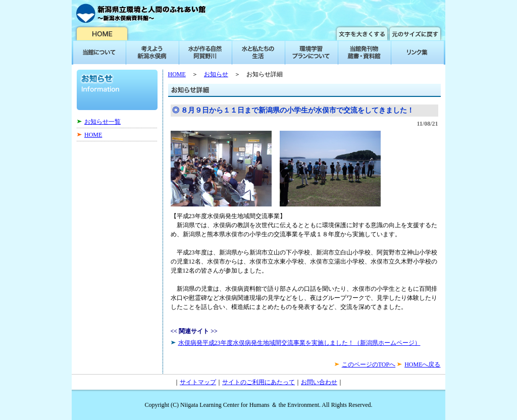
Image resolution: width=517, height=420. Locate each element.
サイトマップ (198, 382)
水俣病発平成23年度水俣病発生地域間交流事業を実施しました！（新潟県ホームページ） (299, 343)
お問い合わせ (319, 382)
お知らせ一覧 (102, 122)
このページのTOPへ (369, 364)
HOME (93, 135)
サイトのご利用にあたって (258, 382)
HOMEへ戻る (422, 364)
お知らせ (216, 74)
